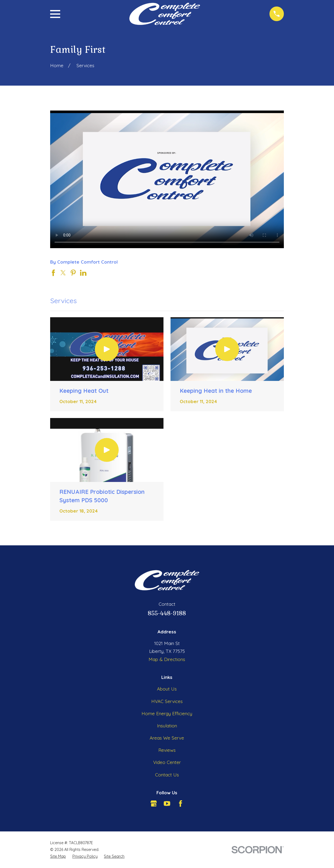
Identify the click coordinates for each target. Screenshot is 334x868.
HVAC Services (167, 701)
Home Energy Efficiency (167, 713)
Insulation (167, 726)
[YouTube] (167, 804)
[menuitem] (58, 856)
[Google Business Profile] (154, 804)
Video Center (167, 762)
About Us (167, 689)
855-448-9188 (167, 613)
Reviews (167, 750)
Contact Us (167, 775)
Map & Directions (167, 659)
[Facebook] (181, 804)
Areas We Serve (167, 738)
